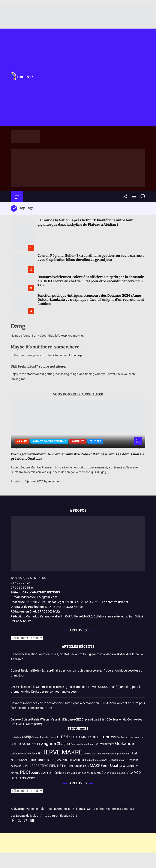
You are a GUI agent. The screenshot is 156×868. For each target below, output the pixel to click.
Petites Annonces (58, 809)
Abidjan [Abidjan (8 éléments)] (28, 737)
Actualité (78, 441)
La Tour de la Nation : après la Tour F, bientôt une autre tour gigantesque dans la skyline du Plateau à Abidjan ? (85, 222)
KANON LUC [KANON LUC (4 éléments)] (109, 760)
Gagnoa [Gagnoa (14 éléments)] (48, 743)
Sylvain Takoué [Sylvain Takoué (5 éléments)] (93, 773)
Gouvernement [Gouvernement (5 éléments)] (105, 744)
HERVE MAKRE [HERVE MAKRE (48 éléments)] (62, 752)
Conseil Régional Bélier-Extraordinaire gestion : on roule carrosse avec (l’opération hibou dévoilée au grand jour (91, 258)
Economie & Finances (120, 809)
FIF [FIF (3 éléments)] (33, 744)
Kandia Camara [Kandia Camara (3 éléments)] (93, 760)
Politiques (78, 809)
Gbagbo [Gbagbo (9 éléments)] (63, 744)
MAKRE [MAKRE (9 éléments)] (96, 766)
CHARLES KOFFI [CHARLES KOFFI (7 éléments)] (90, 737)
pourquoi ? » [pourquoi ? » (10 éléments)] (41, 772)
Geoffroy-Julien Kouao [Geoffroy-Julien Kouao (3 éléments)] (82, 744)
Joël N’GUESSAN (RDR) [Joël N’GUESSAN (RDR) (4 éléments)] (70, 760)
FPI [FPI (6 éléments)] (38, 744)
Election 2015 (69, 816)
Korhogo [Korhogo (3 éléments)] (121, 760)
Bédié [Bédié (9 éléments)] (66, 737)
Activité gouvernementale (49, 441)
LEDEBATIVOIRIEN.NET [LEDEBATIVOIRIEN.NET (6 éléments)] (47, 766)
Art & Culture (49, 816)
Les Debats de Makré (25, 816)
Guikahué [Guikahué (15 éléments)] (124, 743)
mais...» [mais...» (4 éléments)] (85, 766)
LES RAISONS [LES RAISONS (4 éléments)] (72, 766)
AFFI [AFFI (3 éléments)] (37, 738)
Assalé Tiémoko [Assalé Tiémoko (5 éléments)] (50, 737)
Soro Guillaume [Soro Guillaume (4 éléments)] (74, 773)
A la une (22, 441)
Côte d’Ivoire (95, 809)
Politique (95, 441)
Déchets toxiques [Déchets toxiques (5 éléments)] (128, 737)
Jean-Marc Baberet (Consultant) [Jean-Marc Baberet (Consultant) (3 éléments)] (113, 754)
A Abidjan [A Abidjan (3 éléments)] (16, 738)
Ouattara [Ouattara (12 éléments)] (118, 765)
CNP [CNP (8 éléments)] (107, 737)
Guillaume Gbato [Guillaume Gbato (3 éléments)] (20, 754)
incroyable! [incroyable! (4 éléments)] (89, 754)
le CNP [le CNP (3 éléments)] (25, 766)
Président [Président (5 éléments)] (58, 773)
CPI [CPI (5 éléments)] (113, 737)
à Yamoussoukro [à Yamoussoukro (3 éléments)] (119, 773)
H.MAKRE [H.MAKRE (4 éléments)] (35, 754)
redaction (54, 481)
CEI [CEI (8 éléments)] (74, 737)
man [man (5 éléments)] (106, 766)
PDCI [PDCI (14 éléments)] (25, 772)
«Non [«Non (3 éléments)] (106, 773)
